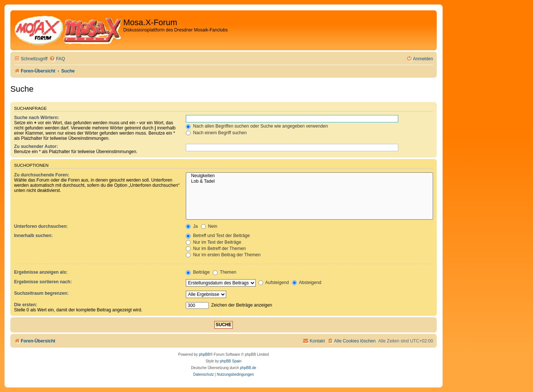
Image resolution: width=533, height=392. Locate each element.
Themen (225, 272)
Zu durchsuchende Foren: (42, 175)
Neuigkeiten (309, 176)
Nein (209, 226)
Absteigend (307, 283)
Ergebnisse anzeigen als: (41, 272)
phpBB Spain (231, 361)
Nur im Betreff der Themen (216, 249)
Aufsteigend (274, 283)
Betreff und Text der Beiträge (218, 236)
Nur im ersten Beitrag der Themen (223, 255)
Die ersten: (26, 305)
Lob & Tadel (309, 182)
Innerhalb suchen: (33, 236)
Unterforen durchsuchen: (41, 226)
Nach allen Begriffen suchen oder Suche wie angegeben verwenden (257, 126)
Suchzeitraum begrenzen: (41, 293)
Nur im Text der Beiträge (214, 242)
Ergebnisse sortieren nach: (43, 282)
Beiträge (198, 272)
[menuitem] (57, 59)
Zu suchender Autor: (36, 146)
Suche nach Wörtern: (37, 118)
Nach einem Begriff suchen (216, 133)
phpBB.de (248, 368)
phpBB (204, 354)
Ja (192, 226)
